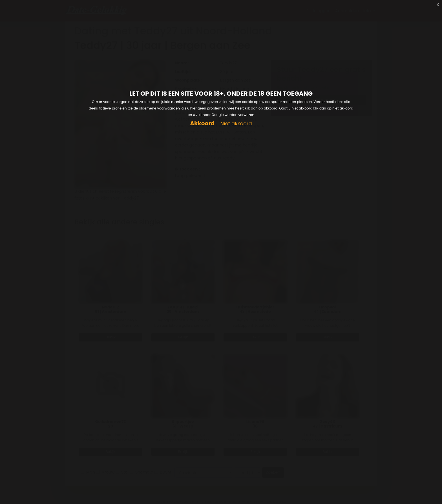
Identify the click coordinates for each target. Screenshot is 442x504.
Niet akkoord (236, 124)
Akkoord (202, 123)
